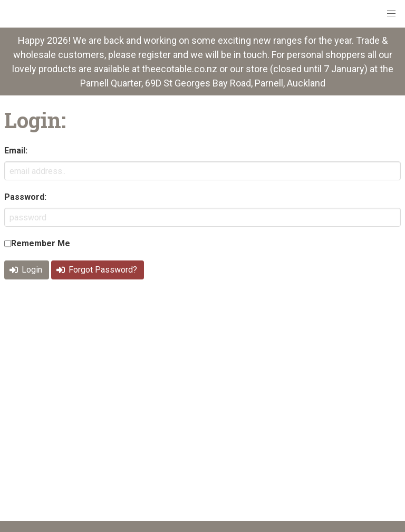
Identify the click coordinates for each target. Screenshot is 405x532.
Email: (16, 151)
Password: (25, 197)
